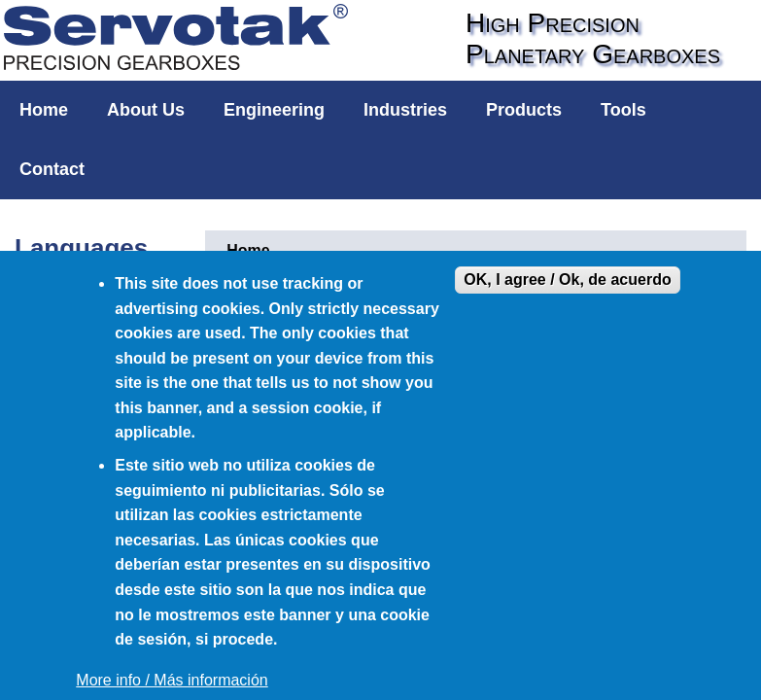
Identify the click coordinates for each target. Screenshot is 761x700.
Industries (405, 110)
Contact (52, 169)
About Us (146, 110)
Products (524, 110)
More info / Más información (172, 680)
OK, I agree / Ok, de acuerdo (567, 280)
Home (44, 110)
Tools (623, 110)
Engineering (274, 110)
